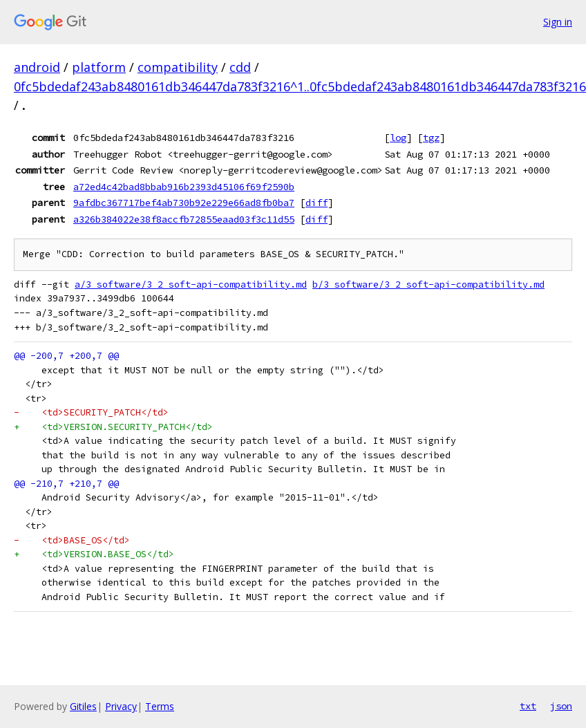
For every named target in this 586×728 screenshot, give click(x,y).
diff (316, 203)
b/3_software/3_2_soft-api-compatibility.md (428, 284)
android (37, 67)
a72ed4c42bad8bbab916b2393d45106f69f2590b (184, 187)
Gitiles (83, 706)
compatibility (178, 67)
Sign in (558, 22)
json (561, 706)
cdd (240, 67)
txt (528, 706)
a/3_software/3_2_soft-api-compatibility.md (191, 284)
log (398, 138)
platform (99, 67)
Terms (160, 706)
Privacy (121, 706)
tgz (431, 138)
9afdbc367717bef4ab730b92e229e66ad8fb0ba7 (184, 203)
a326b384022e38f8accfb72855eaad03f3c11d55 (184, 219)
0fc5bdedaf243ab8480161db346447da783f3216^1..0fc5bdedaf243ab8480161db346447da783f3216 (300, 86)
